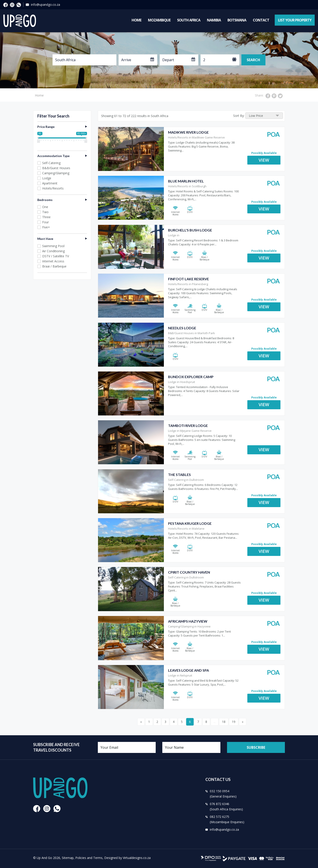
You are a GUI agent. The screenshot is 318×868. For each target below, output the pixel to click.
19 (234, 722)
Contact (261, 20)
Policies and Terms (89, 858)
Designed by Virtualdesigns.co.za (127, 858)
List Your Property (295, 20)
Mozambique (159, 20)
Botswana (237, 20)
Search (253, 60)
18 (224, 722)
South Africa (189, 20)
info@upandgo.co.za (45, 5)
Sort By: (239, 116)
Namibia (214, 20)
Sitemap (68, 858)
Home (136, 20)
